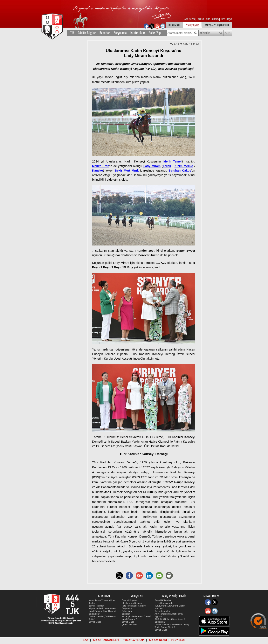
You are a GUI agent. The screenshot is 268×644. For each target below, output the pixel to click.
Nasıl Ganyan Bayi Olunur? (102, 611)
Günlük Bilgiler (87, 33)
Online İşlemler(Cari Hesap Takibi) (172, 624)
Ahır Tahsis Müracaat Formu (169, 614)
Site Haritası (213, 19)
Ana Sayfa (190, 19)
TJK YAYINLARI (158, 640)
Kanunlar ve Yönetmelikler (102, 600)
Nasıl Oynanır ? (130, 619)
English (200, 19)
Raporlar (105, 33)
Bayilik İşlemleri (97, 606)
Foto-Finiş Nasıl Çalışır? (134, 606)
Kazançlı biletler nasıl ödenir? (137, 616)
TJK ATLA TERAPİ (134, 640)
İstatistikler (138, 33)
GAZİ (86, 640)
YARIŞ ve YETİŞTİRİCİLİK (217, 25)
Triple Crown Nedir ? (165, 627)
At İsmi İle (205, 33)
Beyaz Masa (95, 622)
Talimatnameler (162, 611)
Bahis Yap (155, 33)
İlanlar (92, 603)
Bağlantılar (94, 614)
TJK (72, 33)
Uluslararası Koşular (132, 603)
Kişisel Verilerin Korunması (102, 608)
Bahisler (126, 614)
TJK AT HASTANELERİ (106, 640)
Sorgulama (120, 33)
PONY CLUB (178, 640)
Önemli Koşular (129, 600)
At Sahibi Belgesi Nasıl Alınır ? (170, 619)
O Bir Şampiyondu (164, 603)
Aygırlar (159, 616)
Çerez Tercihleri (130, 624)
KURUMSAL (174, 25)
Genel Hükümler (163, 600)
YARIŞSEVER (193, 25)
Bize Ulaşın (226, 19)
